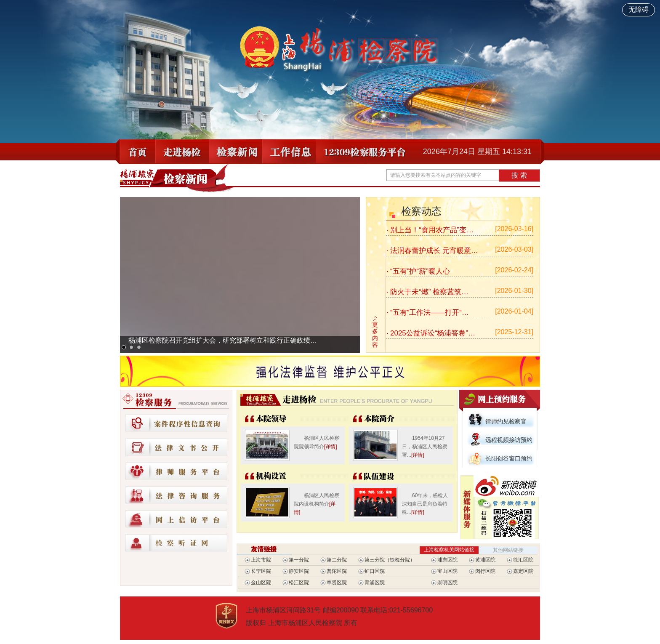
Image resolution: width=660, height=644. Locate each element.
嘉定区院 (523, 571)
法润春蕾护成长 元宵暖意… (434, 251)
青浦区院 (375, 583)
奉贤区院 (337, 583)
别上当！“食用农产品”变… (432, 230)
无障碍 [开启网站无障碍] (639, 9)
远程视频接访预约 (509, 440)
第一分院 (299, 560)
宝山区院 (447, 571)
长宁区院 (261, 571)
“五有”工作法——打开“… (430, 313)
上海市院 (261, 560)
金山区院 (261, 583)
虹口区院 (375, 571)
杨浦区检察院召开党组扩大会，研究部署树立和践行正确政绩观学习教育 (223, 344)
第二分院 (337, 560)
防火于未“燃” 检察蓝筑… (429, 292)
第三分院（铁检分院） (390, 560)
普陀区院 (337, 571)
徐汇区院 (523, 560)
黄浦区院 (485, 560)
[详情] (331, 447)
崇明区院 (447, 583)
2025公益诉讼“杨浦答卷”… (433, 333)
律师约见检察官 (506, 421)
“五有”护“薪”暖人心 (420, 271)
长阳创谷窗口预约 (509, 458)
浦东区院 (447, 560)
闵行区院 (485, 571)
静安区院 (299, 571)
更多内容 (375, 335)
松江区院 (299, 583)
